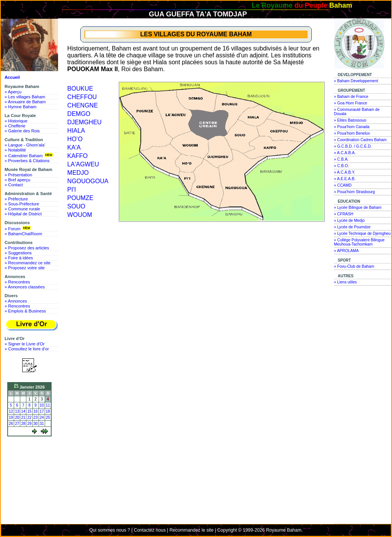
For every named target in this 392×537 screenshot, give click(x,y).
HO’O (75, 139)
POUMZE (80, 198)
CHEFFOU (82, 97)
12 (11, 411)
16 (36, 411)
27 (17, 424)
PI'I (72, 190)
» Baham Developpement (356, 81)
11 (48, 405)
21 (23, 417)
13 (17, 411)
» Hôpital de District (23, 214)
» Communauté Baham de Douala (357, 112)
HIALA (76, 131)
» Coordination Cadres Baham (360, 140)
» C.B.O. (341, 166)
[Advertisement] (31, 467)
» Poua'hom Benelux (352, 133)
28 (23, 424)
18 (48, 411)
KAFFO (77, 156)
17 (42, 411)
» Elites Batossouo (350, 120)
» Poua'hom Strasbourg (354, 192)
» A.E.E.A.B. (345, 179)
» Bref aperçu (17, 180)
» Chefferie (15, 126)
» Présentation (18, 175)
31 (42, 424)
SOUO (76, 206)
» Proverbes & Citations (27, 161)
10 (42, 405)
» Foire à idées (19, 258)
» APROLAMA (346, 251)
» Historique (16, 121)
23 (36, 417)
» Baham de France (351, 97)
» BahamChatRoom (23, 234)
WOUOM (80, 215)
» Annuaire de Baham (25, 102)
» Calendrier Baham (30, 155)
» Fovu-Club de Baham (354, 266)
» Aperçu (13, 92)
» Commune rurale (22, 209)
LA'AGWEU (83, 164)
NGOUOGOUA (88, 181)
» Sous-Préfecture (22, 204)
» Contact (14, 185)
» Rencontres (17, 282)
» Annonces (16, 301)
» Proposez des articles (27, 248)
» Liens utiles (345, 282)
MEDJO (78, 173)
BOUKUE (80, 89)
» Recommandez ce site (28, 263)
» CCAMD (343, 185)
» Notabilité (15, 150)
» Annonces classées (25, 287)
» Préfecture (16, 199)
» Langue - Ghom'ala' (25, 145)
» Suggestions (18, 253)
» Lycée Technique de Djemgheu (362, 234)
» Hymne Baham (20, 107)
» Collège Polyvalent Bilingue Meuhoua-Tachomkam (359, 242)
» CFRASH (344, 214)
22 (29, 417)
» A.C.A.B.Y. (345, 172)
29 (29, 424)
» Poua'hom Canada (352, 127)
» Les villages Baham (25, 97)
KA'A (74, 147)
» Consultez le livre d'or (27, 349)
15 (29, 411)
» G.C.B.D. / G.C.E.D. (353, 146)
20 (17, 417)
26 (11, 424)
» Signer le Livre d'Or (25, 344)
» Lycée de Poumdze (352, 227)
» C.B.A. (341, 159)
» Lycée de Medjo (349, 220)
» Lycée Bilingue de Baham (358, 207)
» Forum (19, 228)
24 (42, 417)
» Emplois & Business (25, 311)
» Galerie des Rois (22, 131)
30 (36, 424)
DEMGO (79, 114)
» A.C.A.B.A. (345, 153)
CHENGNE (83, 105)
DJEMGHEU (84, 122)
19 (11, 417)
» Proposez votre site (25, 268)
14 (23, 411)
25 (48, 417)
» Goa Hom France (351, 103)
